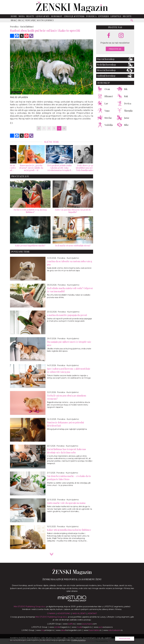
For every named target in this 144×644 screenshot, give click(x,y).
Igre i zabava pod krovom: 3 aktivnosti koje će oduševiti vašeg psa (69, 370)
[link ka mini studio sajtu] (72, 601)
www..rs (69, 624)
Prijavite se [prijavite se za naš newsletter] (115, 49)
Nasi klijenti (79, 613)
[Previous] (12, 67)
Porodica (91, 16)
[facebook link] (109, 36)
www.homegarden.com (69, 630)
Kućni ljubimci (45, 20)
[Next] (91, 67)
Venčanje (30, 20)
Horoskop (57, 16)
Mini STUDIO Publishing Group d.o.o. (30, 607)
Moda (22, 16)
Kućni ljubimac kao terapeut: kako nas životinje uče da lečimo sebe (66, 451)
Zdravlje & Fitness (74, 16)
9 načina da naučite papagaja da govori (67, 315)
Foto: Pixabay (17, 92)
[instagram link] (121, 36)
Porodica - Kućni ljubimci (68, 258)
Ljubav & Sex (43, 16)
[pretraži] (132, 21)
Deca (21, 20)
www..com (87, 624)
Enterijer (104, 16)
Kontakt (92, 613)
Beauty (30, 16)
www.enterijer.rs (45, 630)
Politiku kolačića (78, 640)
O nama (51, 613)
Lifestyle (116, 16)
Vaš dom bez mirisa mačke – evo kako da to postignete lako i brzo (69, 478)
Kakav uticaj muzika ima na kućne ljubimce (69, 530)
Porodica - (15, 27)
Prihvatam (125, 639)
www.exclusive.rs (103, 627)
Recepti (127, 16)
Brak (13, 20)
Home (14, 16)
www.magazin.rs (59, 627)
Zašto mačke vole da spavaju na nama (66, 503)
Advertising (64, 613)
